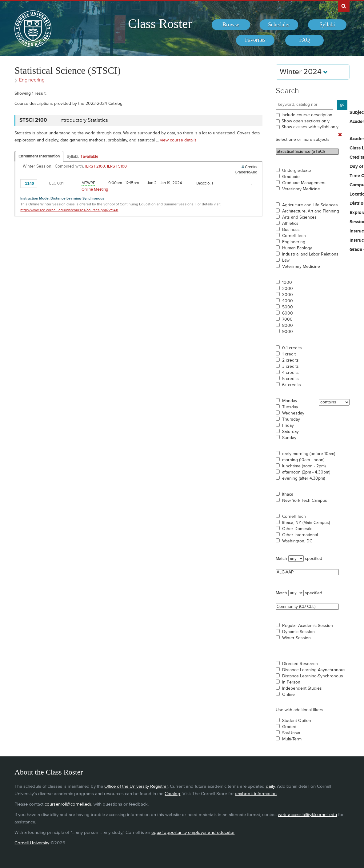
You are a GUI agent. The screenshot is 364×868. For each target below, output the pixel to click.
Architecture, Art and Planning (311, 211)
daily (270, 786)
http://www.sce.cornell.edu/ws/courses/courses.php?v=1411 (69, 210)
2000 (288, 289)
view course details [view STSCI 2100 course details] (178, 140)
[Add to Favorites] (44, 183)
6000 (288, 313)
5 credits (290, 379)
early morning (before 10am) (309, 454)
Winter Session (296, 638)
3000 (288, 295)
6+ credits (292, 385)
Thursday (291, 419)
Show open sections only (306, 121)
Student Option (297, 721)
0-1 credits (292, 348)
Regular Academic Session (308, 626)
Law (286, 260)
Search (287, 91)
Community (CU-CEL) (307, 607)
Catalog (172, 794)
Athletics (290, 224)
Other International (300, 535)
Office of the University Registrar (136, 786)
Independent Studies (302, 688)
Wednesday (293, 413)
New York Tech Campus (305, 501)
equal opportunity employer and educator (193, 832)
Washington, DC (297, 541)
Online (288, 695)
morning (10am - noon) (303, 460)
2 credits (290, 360)
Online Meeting (95, 189)
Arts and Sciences (299, 217)
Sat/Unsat (291, 733)
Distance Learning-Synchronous (313, 676)
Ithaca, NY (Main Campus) (306, 523)
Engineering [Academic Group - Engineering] (32, 80)
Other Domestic (297, 529)
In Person (291, 682)
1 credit (289, 354)
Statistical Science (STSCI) (307, 152)
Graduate (291, 177)
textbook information (256, 794)
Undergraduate (297, 171)
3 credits (290, 367)
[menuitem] (231, 25)
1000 (287, 283)
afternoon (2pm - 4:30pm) (306, 472)
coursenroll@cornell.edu (68, 804)
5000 (288, 307)
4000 (288, 301)
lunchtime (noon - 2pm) (304, 466)
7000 (287, 319)
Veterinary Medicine (301, 189)
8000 (288, 326)
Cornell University (32, 843)
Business (291, 230)
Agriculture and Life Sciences (310, 205)
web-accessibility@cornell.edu (307, 815)
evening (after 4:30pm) (304, 478)
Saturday (290, 432)
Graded (289, 727)
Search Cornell (344, 6)
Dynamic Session (298, 632)
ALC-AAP (307, 572)
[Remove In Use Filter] (340, 135)
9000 (288, 332)
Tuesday (290, 407)
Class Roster (160, 24)
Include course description (307, 115)
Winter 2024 (304, 72)
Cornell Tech (294, 236)
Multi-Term (292, 739)
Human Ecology (297, 248)
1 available (89, 157)
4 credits (290, 373)
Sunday (289, 438)
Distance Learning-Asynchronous (314, 670)
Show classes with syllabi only (310, 127)
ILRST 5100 (117, 166)
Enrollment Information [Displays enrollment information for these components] (39, 156)
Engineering (294, 242)
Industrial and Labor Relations (310, 254)
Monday (290, 401)
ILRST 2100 (95, 166)
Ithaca (288, 494)
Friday (288, 426)
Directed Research (300, 664)
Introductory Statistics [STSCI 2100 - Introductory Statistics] (84, 120)
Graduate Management (304, 183)
